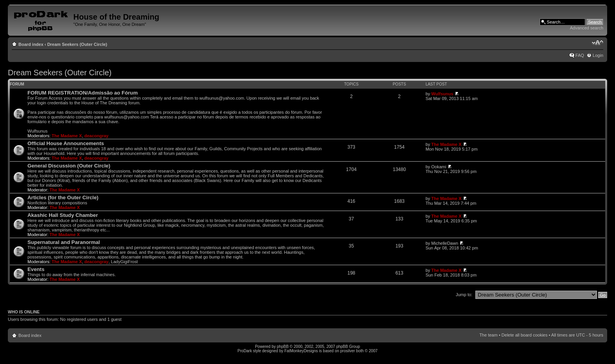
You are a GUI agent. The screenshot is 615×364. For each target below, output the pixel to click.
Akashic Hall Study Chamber (63, 215)
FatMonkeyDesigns (301, 351)
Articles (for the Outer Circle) (63, 197)
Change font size (598, 43)
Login (598, 55)
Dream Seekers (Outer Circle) (77, 44)
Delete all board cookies (525, 335)
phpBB (283, 347)
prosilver (348, 351)
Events (36, 269)
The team (488, 335)
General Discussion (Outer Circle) (69, 166)
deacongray (96, 136)
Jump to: (464, 295)
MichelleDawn (445, 243)
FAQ (580, 55)
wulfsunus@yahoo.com (222, 98)
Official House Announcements (66, 143)
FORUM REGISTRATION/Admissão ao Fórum (83, 93)
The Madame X (67, 136)
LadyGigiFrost (124, 262)
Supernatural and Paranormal (64, 242)
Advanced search (587, 28)
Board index (31, 44)
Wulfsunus (442, 94)
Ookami (439, 167)
